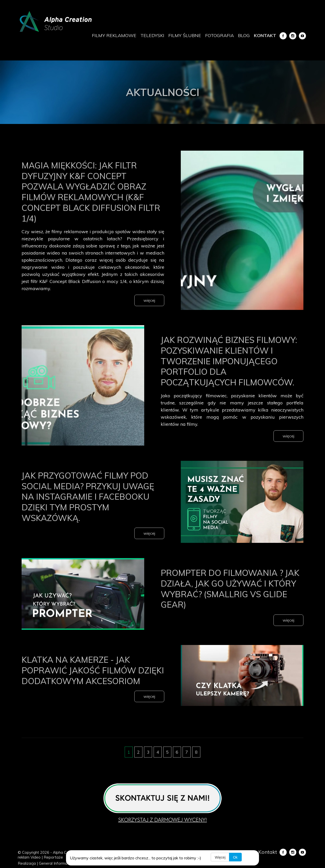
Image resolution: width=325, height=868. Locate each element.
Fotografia (220, 35)
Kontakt (265, 35)
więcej (149, 300)
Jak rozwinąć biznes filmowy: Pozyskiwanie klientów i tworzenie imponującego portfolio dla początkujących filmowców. (225, 366)
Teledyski (152, 35)
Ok (236, 857)
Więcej (220, 857)
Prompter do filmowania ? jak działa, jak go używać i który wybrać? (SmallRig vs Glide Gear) (231, 599)
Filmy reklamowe (114, 35)
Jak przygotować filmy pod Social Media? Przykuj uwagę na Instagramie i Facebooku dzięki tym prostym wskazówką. (90, 507)
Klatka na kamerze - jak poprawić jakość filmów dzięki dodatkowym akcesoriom (87, 686)
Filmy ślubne (185, 35)
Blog (244, 35)
